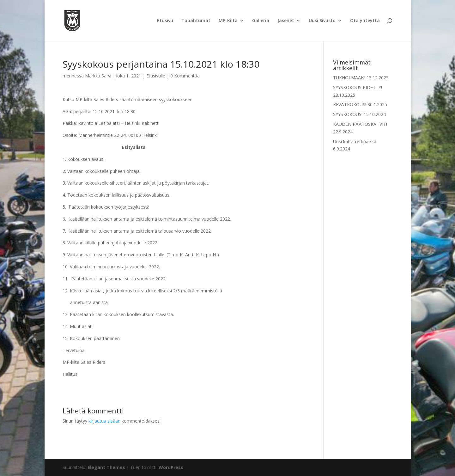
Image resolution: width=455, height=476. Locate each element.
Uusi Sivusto (322, 21)
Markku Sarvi (98, 76)
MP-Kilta (228, 21)
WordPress (171, 467)
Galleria (261, 21)
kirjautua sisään (104, 421)
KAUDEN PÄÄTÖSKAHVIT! (360, 124)
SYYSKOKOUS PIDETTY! (358, 87)
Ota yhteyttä (365, 21)
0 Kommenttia (185, 76)
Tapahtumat (196, 21)
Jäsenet (286, 21)
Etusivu (165, 21)
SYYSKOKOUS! (348, 114)
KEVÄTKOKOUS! (350, 104)
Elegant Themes (106, 467)
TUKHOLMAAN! (349, 78)
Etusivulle (156, 76)
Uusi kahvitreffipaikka (355, 141)
